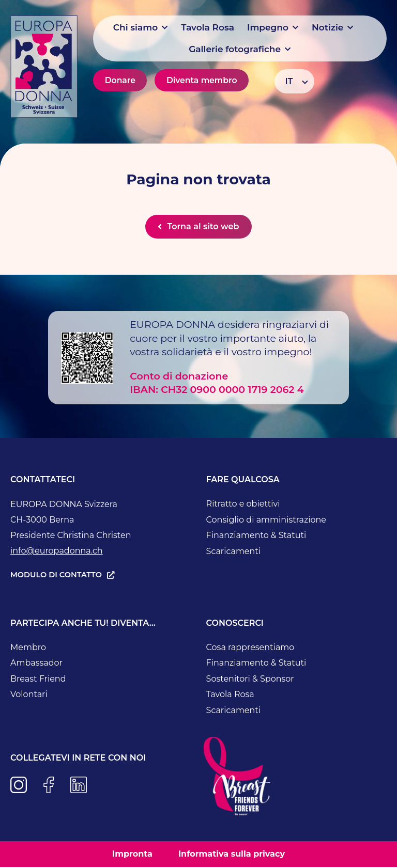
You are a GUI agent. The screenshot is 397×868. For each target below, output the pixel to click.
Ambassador (36, 664)
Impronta (132, 855)
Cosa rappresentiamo (250, 648)
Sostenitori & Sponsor (250, 680)
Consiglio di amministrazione (266, 521)
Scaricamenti (234, 552)
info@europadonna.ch (57, 552)
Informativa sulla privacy (232, 855)
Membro (28, 648)
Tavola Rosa (230, 695)
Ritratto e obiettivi (243, 505)
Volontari (29, 695)
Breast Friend (38, 680)
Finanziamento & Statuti (256, 536)
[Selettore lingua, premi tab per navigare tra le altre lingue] (294, 81)
